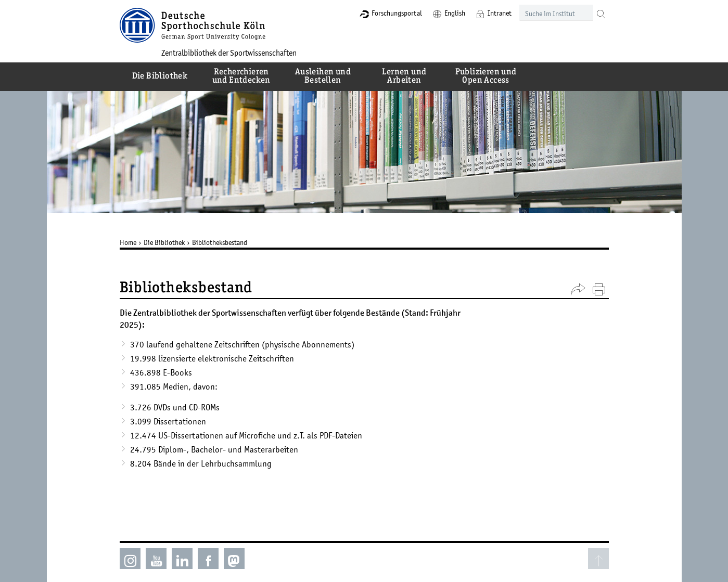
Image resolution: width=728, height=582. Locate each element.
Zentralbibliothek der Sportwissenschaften (229, 53)
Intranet (500, 13)
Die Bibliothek (164, 242)
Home (128, 242)
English (455, 13)
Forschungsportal (397, 13)
